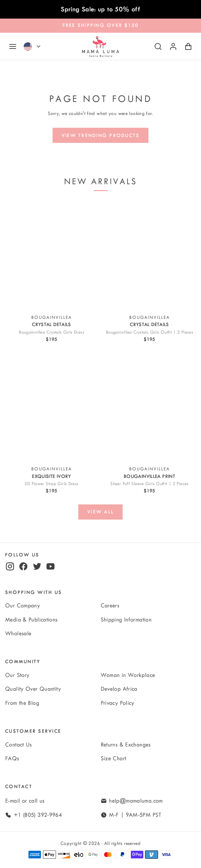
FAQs (12, 759)
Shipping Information (126, 620)
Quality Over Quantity (33, 689)
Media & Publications (31, 620)
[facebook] (23, 566)
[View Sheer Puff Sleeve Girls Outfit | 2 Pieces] (149, 407)
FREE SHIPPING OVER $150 (101, 25)
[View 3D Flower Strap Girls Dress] (52, 407)
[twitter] (37, 566)
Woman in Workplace (128, 675)
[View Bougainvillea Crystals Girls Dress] (52, 255)
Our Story (17, 675)
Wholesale (18, 634)
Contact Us (19, 745)
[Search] (158, 46)
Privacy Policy (118, 703)
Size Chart (114, 759)
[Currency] (38, 46)
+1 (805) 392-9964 (38, 815)
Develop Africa (119, 689)
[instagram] (10, 566)
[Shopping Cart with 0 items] (188, 46)
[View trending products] (100, 135)
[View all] (100, 512)
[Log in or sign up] (173, 46)
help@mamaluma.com (136, 801)
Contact (19, 787)
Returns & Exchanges (126, 745)
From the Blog (22, 703)
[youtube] (51, 566)
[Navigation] (13, 46)
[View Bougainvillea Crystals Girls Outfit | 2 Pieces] (149, 255)
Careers (110, 606)
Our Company (23, 606)
